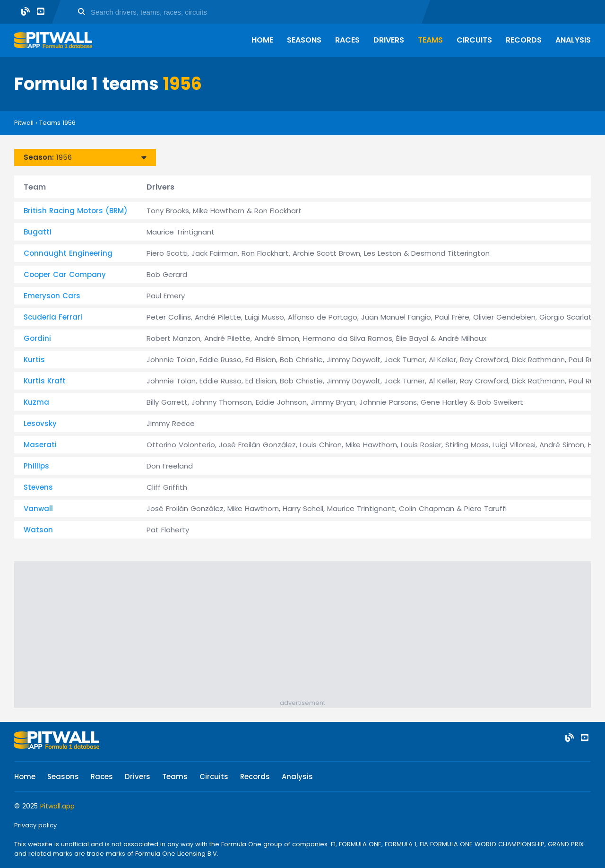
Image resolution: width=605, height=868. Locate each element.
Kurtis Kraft (45, 381)
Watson (38, 530)
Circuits (474, 40)
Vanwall (38, 508)
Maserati (40, 445)
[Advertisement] (307, 632)
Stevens (38, 487)
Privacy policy (35, 825)
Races (347, 40)
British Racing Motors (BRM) (76, 211)
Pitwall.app (57, 806)
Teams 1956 (57, 123)
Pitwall (24, 123)
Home (262, 40)
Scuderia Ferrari (53, 317)
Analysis (573, 40)
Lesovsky (40, 423)
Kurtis (34, 360)
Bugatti (38, 232)
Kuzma (36, 402)
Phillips (36, 466)
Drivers (389, 40)
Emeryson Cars (52, 296)
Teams (430, 40)
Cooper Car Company (65, 274)
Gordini (37, 338)
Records (524, 40)
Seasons (304, 40)
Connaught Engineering (68, 253)
